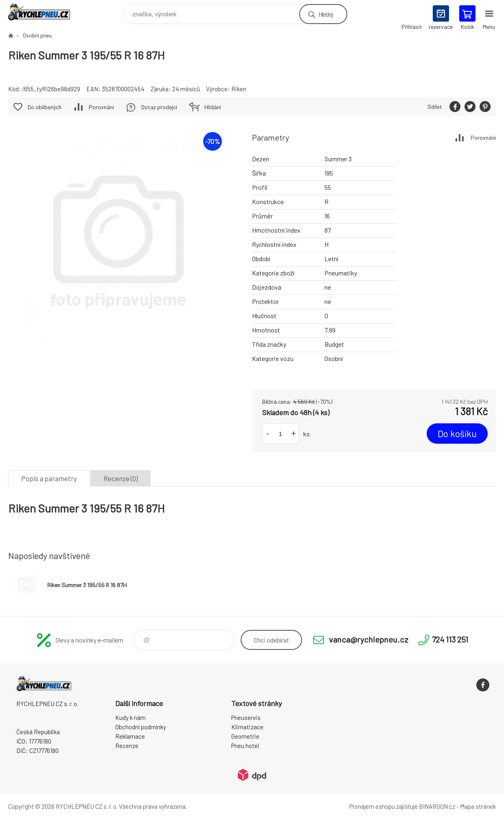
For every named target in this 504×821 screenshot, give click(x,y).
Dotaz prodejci (159, 107)
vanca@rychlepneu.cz (369, 639)
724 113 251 (450, 639)
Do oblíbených (45, 107)
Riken (239, 89)
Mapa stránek (478, 806)
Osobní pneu (37, 35)
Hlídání (213, 107)
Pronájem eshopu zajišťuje (383, 806)
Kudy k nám (130, 718)
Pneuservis (246, 718)
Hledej (326, 14)
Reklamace (130, 736)
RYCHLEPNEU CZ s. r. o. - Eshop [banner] (44, 12)
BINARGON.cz (437, 806)
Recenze (127, 746)
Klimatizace (247, 727)
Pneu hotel (245, 746)
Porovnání (483, 138)
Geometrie (245, 736)
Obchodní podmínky (141, 727)
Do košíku (457, 434)
